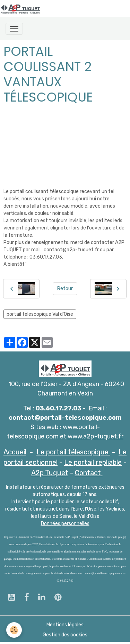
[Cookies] (14, 630)
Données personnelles (65, 524)
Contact (89, 473)
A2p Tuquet (50, 473)
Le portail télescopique (73, 452)
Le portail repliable (93, 462)
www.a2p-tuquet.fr (96, 436)
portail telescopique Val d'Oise (40, 314)
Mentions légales (65, 625)
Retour (65, 289)
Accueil (15, 452)
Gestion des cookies (65, 635)
